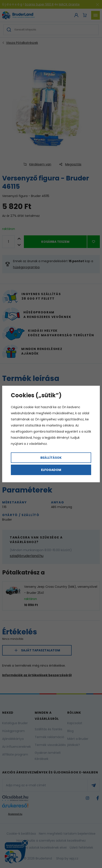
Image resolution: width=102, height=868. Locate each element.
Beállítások (51, 458)
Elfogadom (51, 470)
